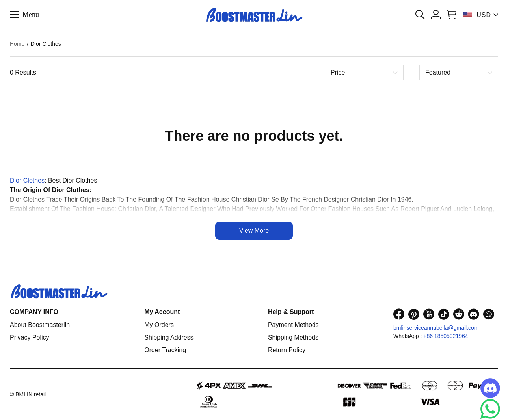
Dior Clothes (27, 180)
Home (17, 44)
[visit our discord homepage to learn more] (474, 314)
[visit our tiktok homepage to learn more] (444, 314)
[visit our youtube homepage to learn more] (429, 314)
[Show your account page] (436, 15)
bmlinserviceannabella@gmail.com (436, 328)
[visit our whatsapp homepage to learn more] (489, 314)
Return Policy (287, 350)
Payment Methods (293, 325)
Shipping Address (169, 337)
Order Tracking (165, 350)
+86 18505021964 (446, 336)
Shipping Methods (293, 337)
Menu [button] (31, 14)
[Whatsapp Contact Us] (490, 409)
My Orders (159, 325)
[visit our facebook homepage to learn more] (399, 314)
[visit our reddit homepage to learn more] (459, 314)
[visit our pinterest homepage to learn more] (414, 314)
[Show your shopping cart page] (452, 15)
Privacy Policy (30, 337)
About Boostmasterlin (40, 325)
